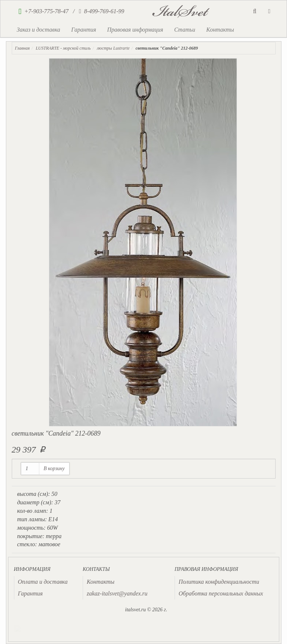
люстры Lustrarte (113, 48)
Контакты (220, 30)
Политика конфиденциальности (219, 582)
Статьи (185, 30)
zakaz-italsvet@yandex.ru (117, 593)
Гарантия (84, 30)
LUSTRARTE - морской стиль (63, 48)
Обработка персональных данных (221, 593)
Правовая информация (135, 30)
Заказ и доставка (39, 30)
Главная (22, 48)
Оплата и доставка (43, 582)
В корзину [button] (54, 468)
